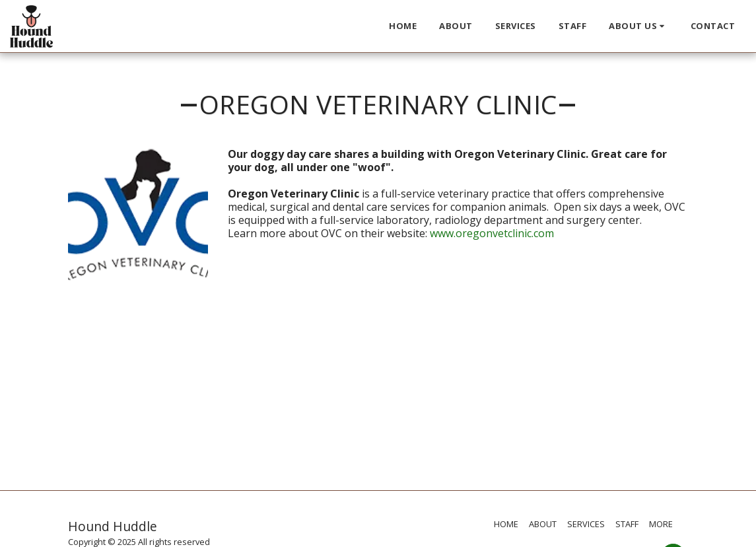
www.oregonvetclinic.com (492, 233)
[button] (638, 26)
